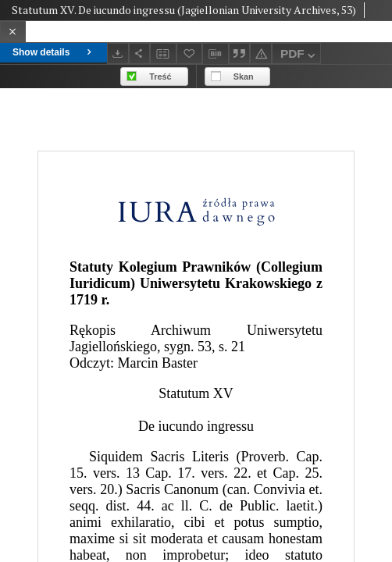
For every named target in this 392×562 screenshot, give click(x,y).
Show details (53, 52)
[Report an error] (261, 53)
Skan (244, 76)
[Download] (118, 53)
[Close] (13, 32)
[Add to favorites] (190, 53)
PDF (299, 56)
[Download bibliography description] (216, 54)
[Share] (140, 53)
